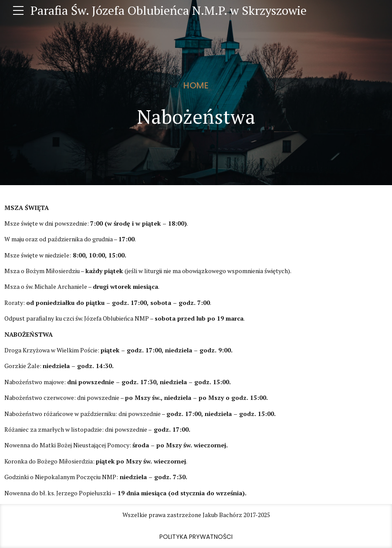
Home (196, 85)
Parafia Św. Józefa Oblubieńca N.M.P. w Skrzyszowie (169, 10)
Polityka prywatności (196, 537)
